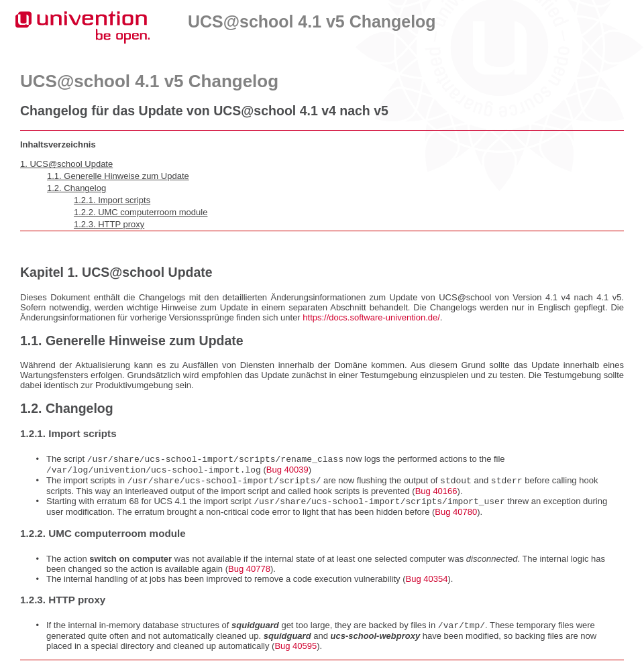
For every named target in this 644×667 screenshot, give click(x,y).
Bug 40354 (426, 584)
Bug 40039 (287, 472)
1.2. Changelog (76, 188)
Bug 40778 (249, 574)
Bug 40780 (456, 517)
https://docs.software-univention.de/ (371, 317)
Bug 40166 (436, 495)
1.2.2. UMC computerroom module (141, 212)
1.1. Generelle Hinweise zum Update (118, 176)
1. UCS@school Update (66, 164)
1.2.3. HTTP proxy (109, 224)
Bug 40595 (296, 653)
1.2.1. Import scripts (112, 200)
